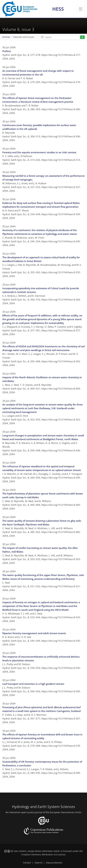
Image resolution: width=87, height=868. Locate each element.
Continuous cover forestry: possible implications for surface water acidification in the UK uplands (39, 127)
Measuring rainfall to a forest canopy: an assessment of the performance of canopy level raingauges (43, 178)
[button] (42, 37)
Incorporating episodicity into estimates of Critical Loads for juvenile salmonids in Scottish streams (41, 290)
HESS (58, 9)
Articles (6, 37)
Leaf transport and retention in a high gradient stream (33, 684)
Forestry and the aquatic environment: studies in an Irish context (39, 152)
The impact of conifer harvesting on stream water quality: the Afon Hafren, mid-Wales (40, 550)
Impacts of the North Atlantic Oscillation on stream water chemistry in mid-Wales (42, 379)
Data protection (54, 863)
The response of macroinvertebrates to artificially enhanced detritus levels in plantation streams (41, 658)
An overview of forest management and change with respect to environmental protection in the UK (38, 73)
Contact (27, 863)
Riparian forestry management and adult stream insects (34, 633)
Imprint (38, 863)
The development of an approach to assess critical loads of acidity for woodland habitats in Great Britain (41, 259)
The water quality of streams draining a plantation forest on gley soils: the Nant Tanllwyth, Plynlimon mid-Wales (42, 523)
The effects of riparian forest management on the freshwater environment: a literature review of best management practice (38, 100)
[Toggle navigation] (81, 9)
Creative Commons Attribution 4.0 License (43, 855)
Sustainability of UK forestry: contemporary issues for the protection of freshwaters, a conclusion (42, 763)
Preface (7, 51)
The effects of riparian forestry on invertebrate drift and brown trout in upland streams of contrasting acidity (42, 736)
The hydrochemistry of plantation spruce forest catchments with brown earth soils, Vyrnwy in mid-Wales (43, 495)
